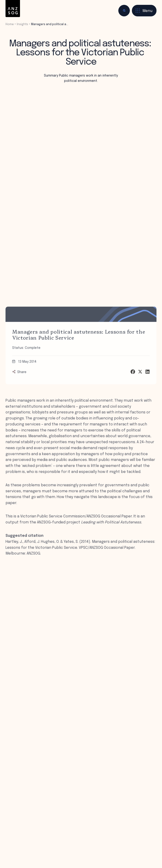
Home (10, 24)
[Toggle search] (124, 10)
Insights (22, 24)
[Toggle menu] (144, 10)
